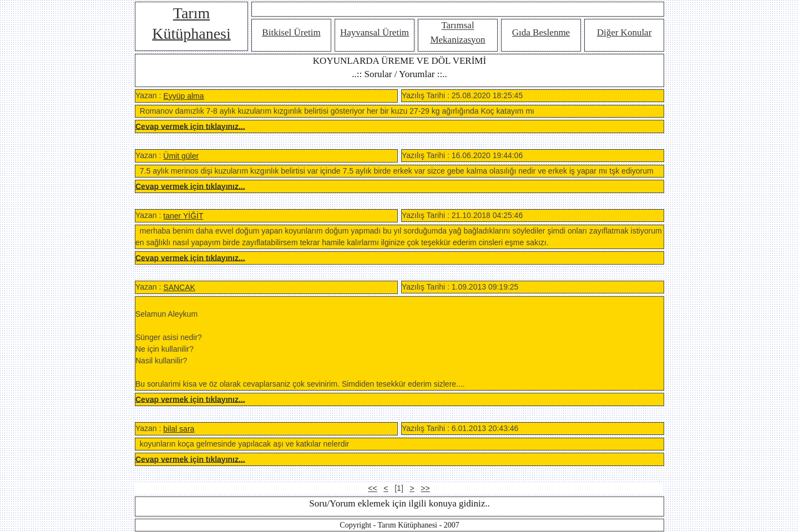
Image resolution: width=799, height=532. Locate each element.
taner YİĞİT (183, 216)
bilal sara (179, 429)
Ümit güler (181, 156)
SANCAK (179, 287)
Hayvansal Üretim (375, 32)
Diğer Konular (624, 32)
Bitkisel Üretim (291, 32)
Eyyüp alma (183, 96)
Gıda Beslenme (541, 32)
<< (372, 488)
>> (425, 488)
